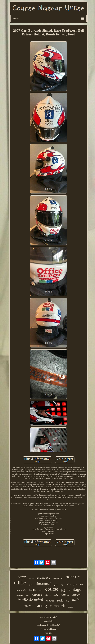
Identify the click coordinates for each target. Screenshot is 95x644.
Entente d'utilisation (49, 629)
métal (28, 606)
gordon (31, 585)
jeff (63, 590)
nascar (73, 577)
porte (56, 585)
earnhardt (57, 606)
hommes (50, 601)
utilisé (20, 583)
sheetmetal (44, 584)
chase (48, 595)
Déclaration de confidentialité (48, 625)
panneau (58, 578)
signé (63, 585)
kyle (68, 601)
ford (75, 584)
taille (56, 595)
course (52, 589)
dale (76, 600)
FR (50, 633)
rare (81, 584)
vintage (75, 589)
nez (27, 595)
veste (65, 595)
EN (47, 633)
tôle (69, 584)
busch (76, 595)
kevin (20, 595)
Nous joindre (49, 621)
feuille (32, 590)
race (22, 577)
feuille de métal (30, 600)
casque (70, 607)
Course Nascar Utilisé (48, 617)
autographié (44, 578)
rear (41, 591)
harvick (37, 595)
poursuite (21, 590)
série (60, 600)
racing (41, 605)
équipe (31, 578)
